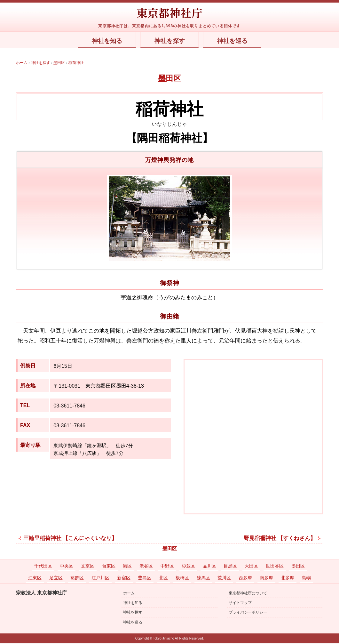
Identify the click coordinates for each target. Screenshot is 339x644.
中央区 (67, 567)
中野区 (167, 567)
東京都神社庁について (248, 594)
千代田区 (43, 567)
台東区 (109, 567)
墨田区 (169, 79)
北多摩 (288, 578)
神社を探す (170, 41)
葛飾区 (77, 578)
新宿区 (124, 578)
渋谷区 (146, 567)
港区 (127, 567)
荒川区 (224, 578)
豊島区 (145, 578)
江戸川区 (100, 578)
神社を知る (95, 41)
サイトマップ (240, 603)
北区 (163, 578)
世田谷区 (275, 567)
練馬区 (203, 578)
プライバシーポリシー (248, 613)
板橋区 (182, 578)
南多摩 (266, 578)
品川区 (209, 567)
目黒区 (230, 567)
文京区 (88, 567)
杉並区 (188, 567)
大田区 (251, 567)
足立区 (56, 578)
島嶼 (306, 578)
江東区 (35, 578)
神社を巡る (244, 41)
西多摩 (245, 578)
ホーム (129, 594)
